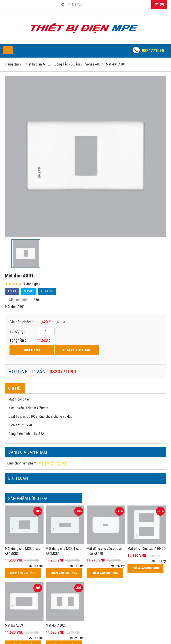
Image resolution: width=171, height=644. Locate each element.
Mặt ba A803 (14, 625)
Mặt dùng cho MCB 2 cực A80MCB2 (23, 551)
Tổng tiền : (18, 340)
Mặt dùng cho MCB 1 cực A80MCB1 (64, 551)
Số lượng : (17, 331)
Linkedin (47, 291)
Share (12, 291)
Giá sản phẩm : (21, 322)
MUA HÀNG (32, 350)
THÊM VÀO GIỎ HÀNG (77, 350)
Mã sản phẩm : (20, 300)
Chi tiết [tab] (15, 388)
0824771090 (153, 51)
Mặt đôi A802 (55, 625)
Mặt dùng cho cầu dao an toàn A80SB (105, 551)
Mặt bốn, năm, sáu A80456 (146, 549)
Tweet (29, 291)
